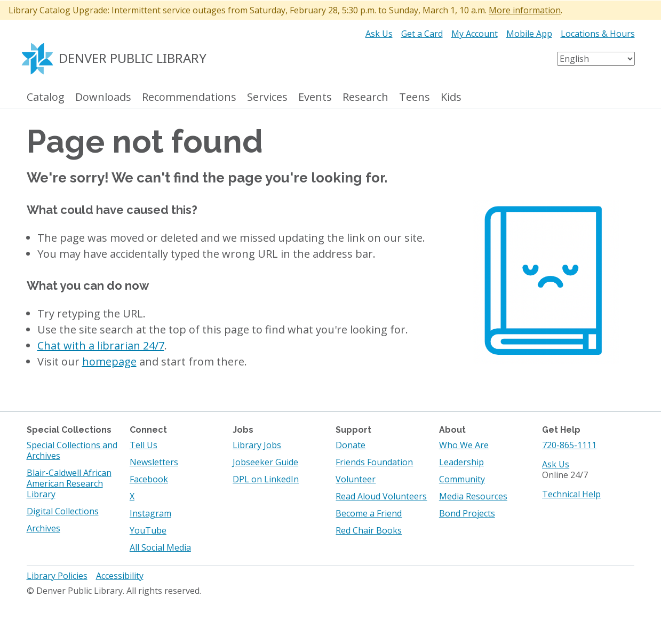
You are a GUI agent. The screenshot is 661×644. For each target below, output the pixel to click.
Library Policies (57, 576)
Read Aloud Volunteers (381, 496)
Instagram (150, 513)
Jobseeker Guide (265, 462)
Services (267, 97)
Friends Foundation (374, 462)
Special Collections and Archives (72, 450)
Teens (415, 97)
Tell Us (144, 445)
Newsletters (154, 462)
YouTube (148, 530)
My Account (475, 34)
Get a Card (422, 34)
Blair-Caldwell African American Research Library (69, 483)
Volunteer (356, 479)
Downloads (103, 97)
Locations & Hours (598, 34)
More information (525, 10)
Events (315, 97)
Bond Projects (467, 513)
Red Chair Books (369, 530)
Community (462, 479)
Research (365, 97)
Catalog (46, 97)
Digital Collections (63, 511)
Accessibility (120, 576)
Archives (43, 528)
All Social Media (160, 547)
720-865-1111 (569, 445)
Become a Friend (369, 513)
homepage (109, 361)
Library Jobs (257, 445)
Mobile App (529, 34)
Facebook (149, 479)
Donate (351, 445)
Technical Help (571, 494)
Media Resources (473, 496)
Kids (451, 97)
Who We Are (464, 445)
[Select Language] (596, 59)
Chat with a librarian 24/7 (101, 345)
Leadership (461, 462)
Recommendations (189, 97)
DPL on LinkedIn (266, 479)
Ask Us (379, 34)
